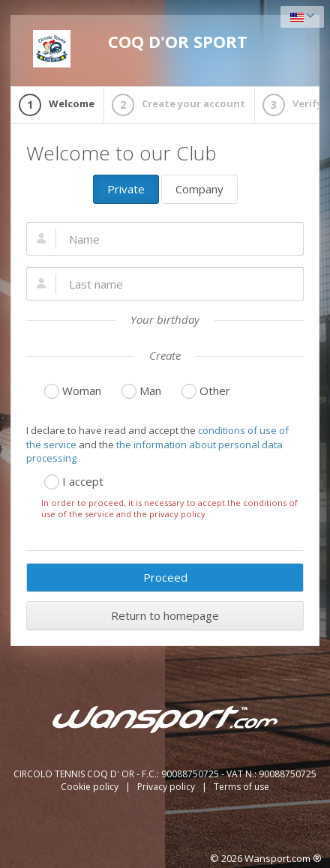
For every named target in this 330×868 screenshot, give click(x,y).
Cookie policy (91, 787)
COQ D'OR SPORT (140, 49)
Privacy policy (167, 787)
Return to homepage (165, 615)
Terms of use (241, 787)
